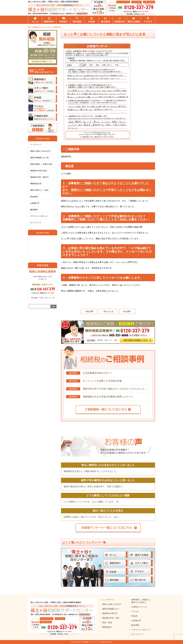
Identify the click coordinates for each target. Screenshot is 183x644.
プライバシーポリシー (39, 216)
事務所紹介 (107, 627)
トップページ (124, 2)
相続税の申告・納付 (111, 618)
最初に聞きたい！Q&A (39, 190)
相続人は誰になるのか (112, 604)
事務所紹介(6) (36, 184)
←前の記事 (89, 311)
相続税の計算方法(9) (39, 171)
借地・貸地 (107, 622)
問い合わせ (150, 2)
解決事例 (34, 210)
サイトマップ (36, 223)
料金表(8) (34, 197)
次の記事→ (127, 311)
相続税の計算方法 (110, 613)
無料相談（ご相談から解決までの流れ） (141, 601)
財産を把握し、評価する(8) (41, 164)
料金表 (134, 616)
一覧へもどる (108, 311)
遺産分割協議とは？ (111, 609)
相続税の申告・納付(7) (39, 177)
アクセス (137, 2)
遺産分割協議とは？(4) (39, 158)
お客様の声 (35, 203)
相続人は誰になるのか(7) (40, 151)
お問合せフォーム (139, 607)
